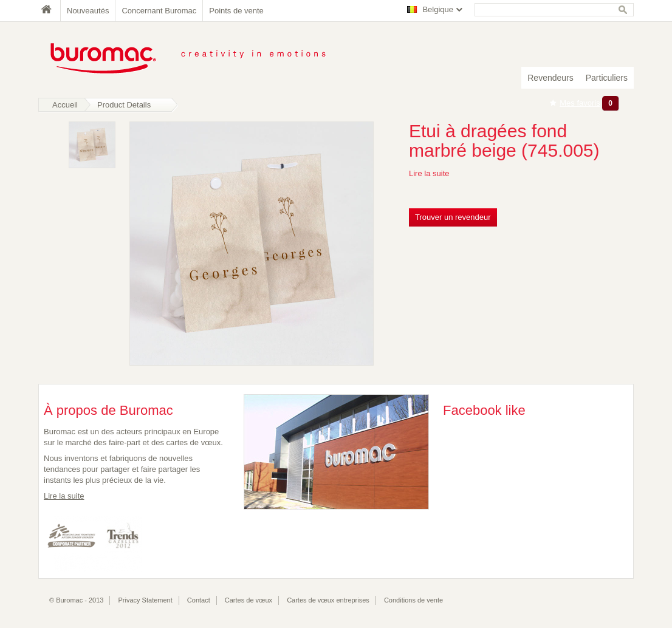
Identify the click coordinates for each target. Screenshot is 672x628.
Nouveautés (88, 11)
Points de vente (236, 11)
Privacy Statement (146, 600)
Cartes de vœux (249, 600)
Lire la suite (429, 173)
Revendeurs (550, 78)
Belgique (438, 9)
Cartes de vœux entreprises (328, 600)
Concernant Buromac (159, 11)
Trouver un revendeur (453, 217)
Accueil (65, 105)
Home (49, 11)
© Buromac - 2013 (76, 600)
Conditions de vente (413, 600)
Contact (199, 600)
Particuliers (607, 78)
